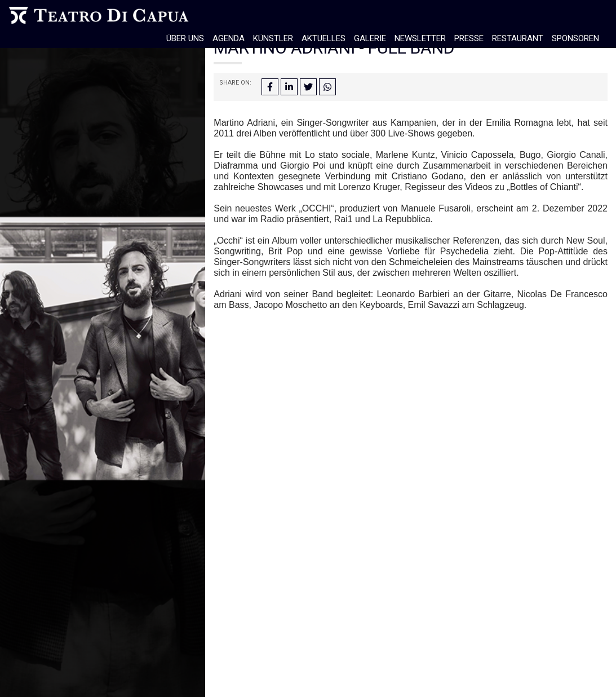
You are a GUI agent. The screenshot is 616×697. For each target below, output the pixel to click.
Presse (469, 38)
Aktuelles (323, 38)
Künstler (273, 38)
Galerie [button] (370, 38)
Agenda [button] (229, 38)
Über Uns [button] (185, 38)
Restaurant (518, 38)
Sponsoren (575, 38)
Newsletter (420, 38)
